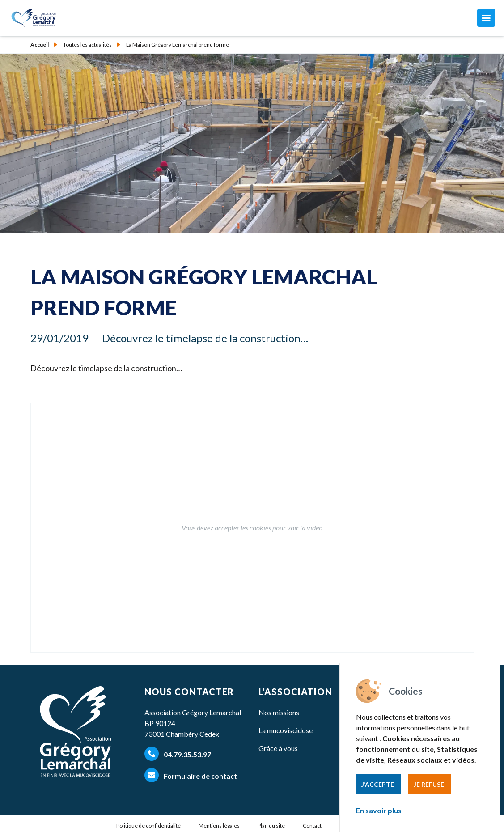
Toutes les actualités (87, 45)
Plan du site (271, 825)
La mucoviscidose (286, 730)
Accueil (40, 45)
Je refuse (429, 784)
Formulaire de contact (191, 775)
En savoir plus (379, 810)
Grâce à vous (278, 748)
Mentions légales (219, 825)
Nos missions (279, 712)
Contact (312, 825)
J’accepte (378, 784)
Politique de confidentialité (148, 825)
